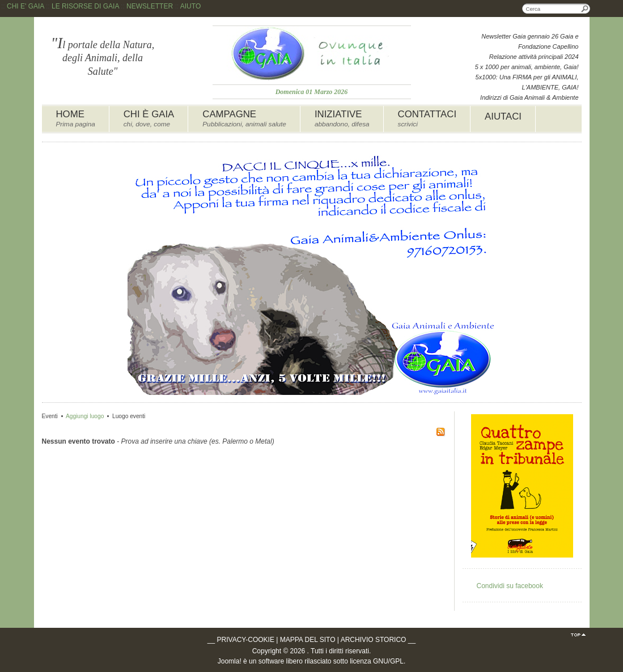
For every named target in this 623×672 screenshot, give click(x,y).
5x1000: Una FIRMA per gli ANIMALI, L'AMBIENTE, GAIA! (527, 82)
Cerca (585, 8)
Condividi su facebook (510, 586)
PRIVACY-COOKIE (246, 640)
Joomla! (230, 661)
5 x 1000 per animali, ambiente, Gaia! (527, 67)
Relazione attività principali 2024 (534, 57)
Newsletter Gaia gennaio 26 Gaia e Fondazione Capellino (530, 41)
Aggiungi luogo (85, 416)
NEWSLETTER (150, 6)
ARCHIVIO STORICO (374, 640)
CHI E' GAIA (26, 6)
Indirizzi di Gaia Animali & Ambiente (529, 97)
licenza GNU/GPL (377, 661)
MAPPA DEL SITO (308, 640)
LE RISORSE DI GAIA (85, 6)
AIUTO (190, 6)
